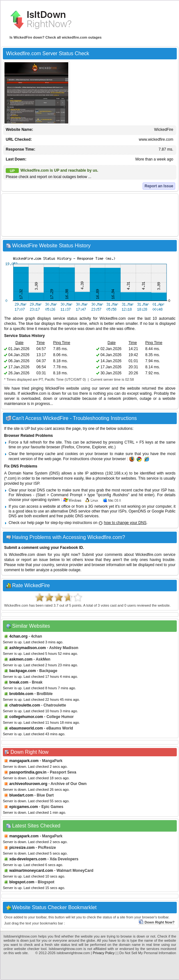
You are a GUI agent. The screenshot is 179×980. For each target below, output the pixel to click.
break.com (19, 682)
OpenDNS (137, 511)
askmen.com (21, 659)
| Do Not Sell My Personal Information (147, 953)
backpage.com (22, 671)
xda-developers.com (28, 859)
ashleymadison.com (28, 648)
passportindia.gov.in (28, 772)
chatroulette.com (25, 705)
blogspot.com (22, 882)
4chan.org (18, 636)
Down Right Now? (157, 922)
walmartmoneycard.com (31, 871)
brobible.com (21, 694)
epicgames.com (24, 807)
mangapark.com (24, 761)
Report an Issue (159, 186)
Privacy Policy (104, 953)
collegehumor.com (26, 717)
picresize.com (22, 848)
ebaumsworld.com (26, 728)
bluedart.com (21, 795)
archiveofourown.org (28, 784)
